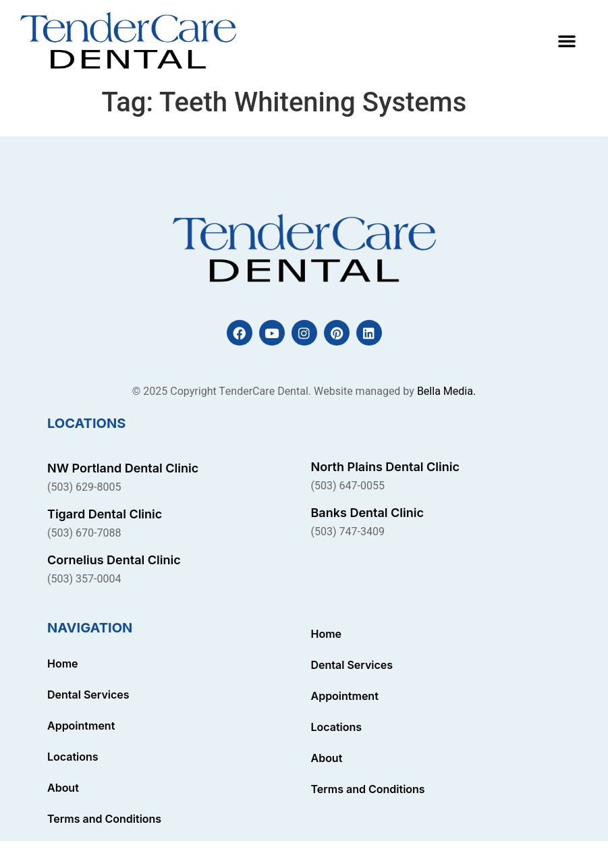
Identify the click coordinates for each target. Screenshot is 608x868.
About (63, 788)
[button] (567, 40)
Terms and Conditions (104, 819)
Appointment (81, 726)
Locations (73, 757)
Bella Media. (446, 391)
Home (63, 663)
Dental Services (88, 695)
